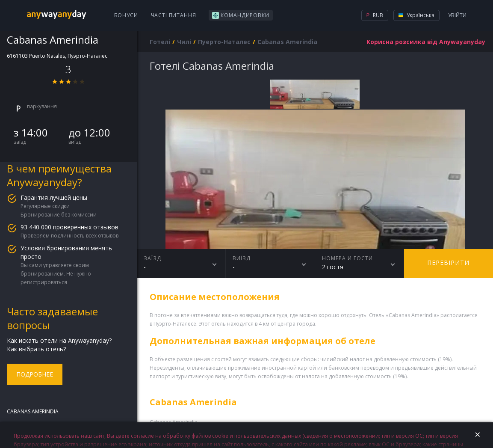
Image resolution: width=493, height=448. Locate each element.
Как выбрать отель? (36, 349)
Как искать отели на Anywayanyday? (59, 340)
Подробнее (35, 374)
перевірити (448, 263)
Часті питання (174, 15)
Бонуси (126, 15)
